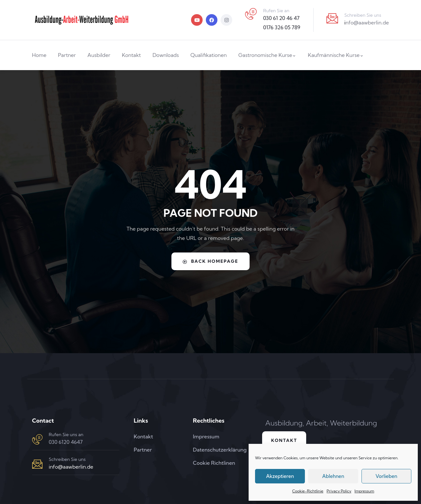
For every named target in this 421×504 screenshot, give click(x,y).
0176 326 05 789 (282, 27)
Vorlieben (386, 476)
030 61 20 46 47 (281, 18)
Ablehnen (333, 476)
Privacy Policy (339, 491)
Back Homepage (210, 261)
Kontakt (285, 441)
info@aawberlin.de (71, 467)
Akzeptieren (280, 476)
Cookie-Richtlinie (308, 491)
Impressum (364, 491)
